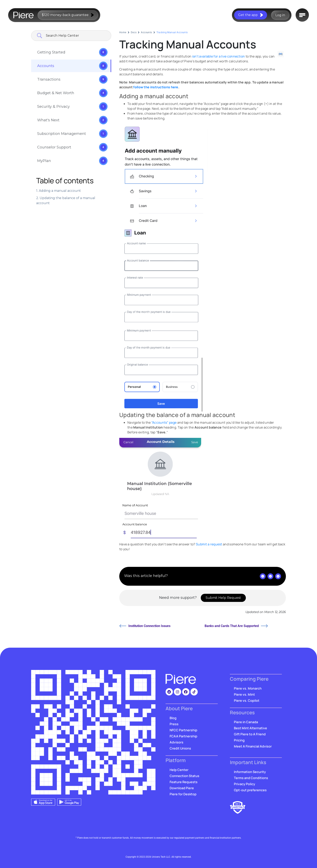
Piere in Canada (246, 722)
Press (174, 724)
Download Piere (182, 788)
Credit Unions (180, 748)
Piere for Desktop (183, 794)
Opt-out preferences (250, 790)
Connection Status (184, 776)
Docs (134, 32)
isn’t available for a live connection (219, 56)
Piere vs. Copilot (247, 701)
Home (123, 32)
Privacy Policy (245, 784)
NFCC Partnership (183, 730)
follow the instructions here (156, 87)
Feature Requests (184, 782)
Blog (173, 718)
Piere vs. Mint (244, 694)
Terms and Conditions (251, 778)
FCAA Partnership (183, 736)
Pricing (239, 740)
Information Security (250, 772)
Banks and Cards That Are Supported (236, 626)
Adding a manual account (60, 191)
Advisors (176, 742)
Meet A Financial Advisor (253, 746)
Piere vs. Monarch (248, 688)
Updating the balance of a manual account (66, 201)
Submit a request (209, 544)
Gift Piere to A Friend (250, 734)
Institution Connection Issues (145, 626)
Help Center (179, 770)
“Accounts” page (164, 422)
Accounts (146, 32)
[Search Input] (76, 36)
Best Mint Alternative (250, 728)
